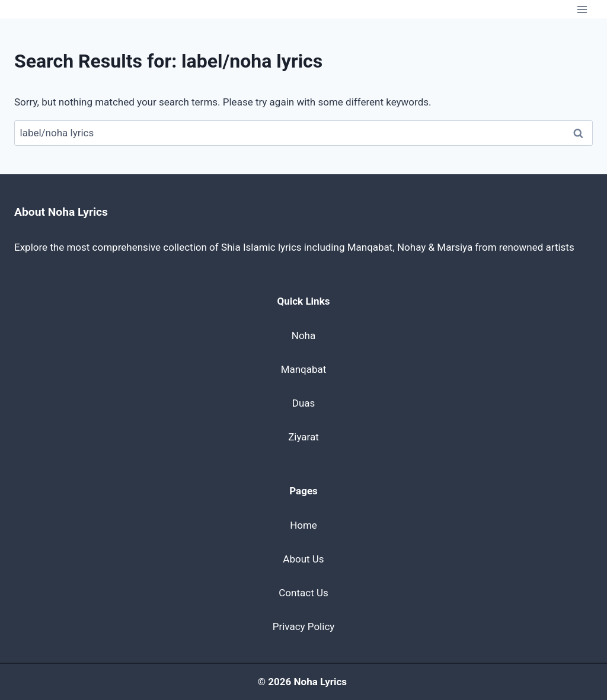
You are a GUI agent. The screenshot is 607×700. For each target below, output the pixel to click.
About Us (303, 559)
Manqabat (304, 369)
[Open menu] (582, 9)
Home (303, 525)
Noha (303, 335)
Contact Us (303, 593)
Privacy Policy (304, 627)
